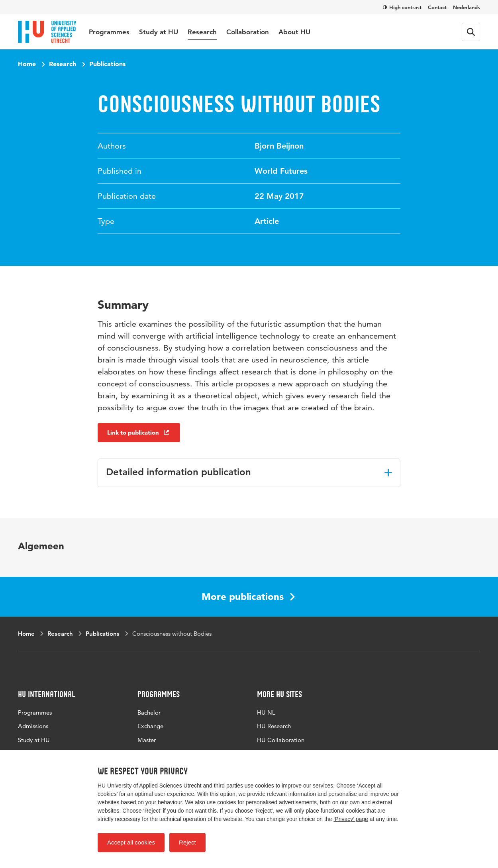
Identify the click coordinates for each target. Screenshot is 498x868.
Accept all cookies (131, 842)
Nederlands (467, 7)
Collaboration (248, 32)
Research (202, 32)
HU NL (266, 712)
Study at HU (159, 32)
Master (147, 740)
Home (27, 64)
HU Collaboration (281, 740)
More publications (248, 597)
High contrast (402, 7)
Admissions (33, 726)
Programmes (109, 32)
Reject (187, 842)
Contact (437, 7)
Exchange (150, 726)
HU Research (274, 726)
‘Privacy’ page (351, 819)
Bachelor (149, 712)
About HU (294, 32)
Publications (107, 64)
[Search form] (471, 32)
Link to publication (139, 432)
